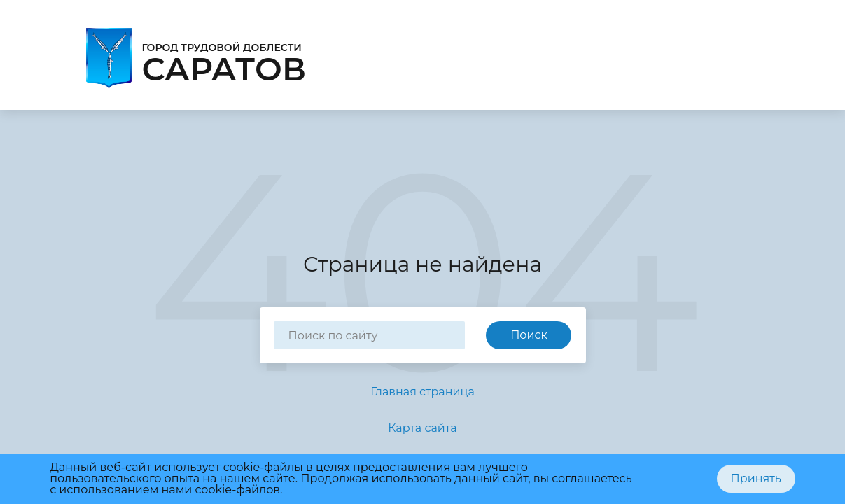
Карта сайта (422, 428)
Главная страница (422, 392)
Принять (756, 478)
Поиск (529, 335)
